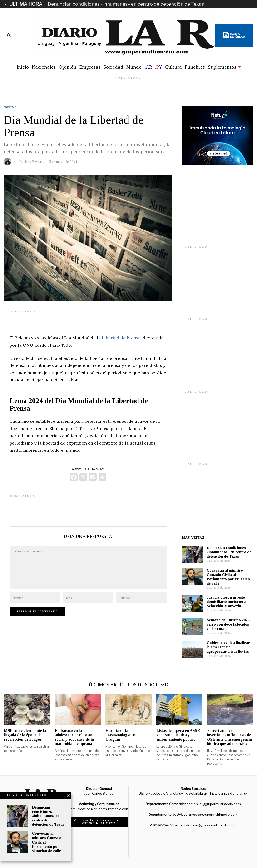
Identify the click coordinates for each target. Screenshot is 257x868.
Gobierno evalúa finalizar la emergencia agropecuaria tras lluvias (228, 647)
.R (148, 67)
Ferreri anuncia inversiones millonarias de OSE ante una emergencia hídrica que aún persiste (229, 737)
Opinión (68, 67)
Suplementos (222, 67)
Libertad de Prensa (121, 338)
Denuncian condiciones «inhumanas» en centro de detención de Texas (126, 4)
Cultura (173, 67)
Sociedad (113, 67)
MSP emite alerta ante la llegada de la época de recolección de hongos (25, 735)
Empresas (90, 67)
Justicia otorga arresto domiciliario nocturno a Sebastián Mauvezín (226, 602)
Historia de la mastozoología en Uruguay (120, 735)
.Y (159, 67)
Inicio (23, 67)
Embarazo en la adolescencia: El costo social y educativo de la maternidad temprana (74, 737)
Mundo (134, 67)
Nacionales (44, 67)
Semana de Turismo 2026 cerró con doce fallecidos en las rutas (228, 624)
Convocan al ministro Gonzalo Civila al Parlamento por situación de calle (228, 577)
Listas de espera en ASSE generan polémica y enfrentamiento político (178, 735)
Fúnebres (195, 67)
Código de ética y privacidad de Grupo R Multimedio (99, 822)
